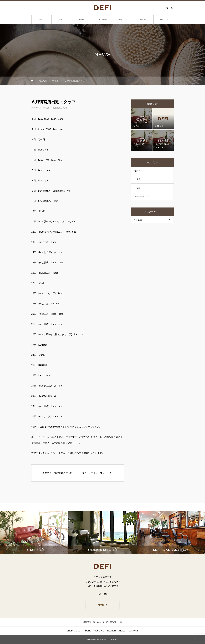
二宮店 (138, 179)
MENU (82, 20)
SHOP (42, 20)
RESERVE (103, 20)
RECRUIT (123, 20)
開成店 (138, 188)
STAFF (62, 20)
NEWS (143, 20)
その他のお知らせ (59, 108)
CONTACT (164, 20)
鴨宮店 (46, 108)
